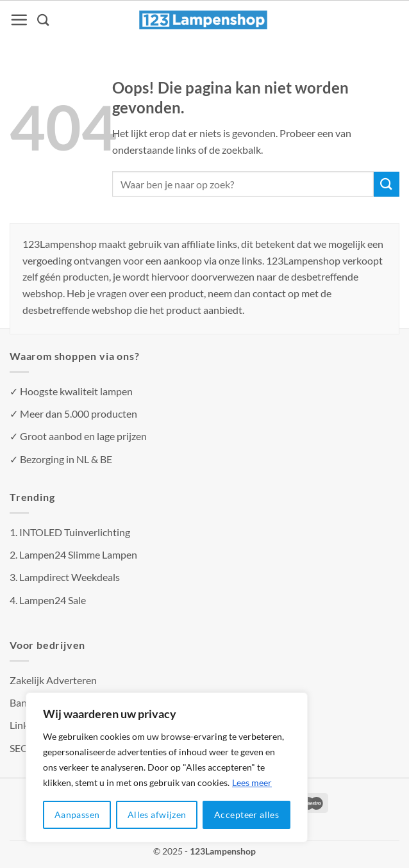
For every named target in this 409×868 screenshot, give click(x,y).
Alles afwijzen (157, 815)
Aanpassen (77, 815)
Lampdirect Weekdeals (70, 577)
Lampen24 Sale (53, 600)
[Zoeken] (44, 20)
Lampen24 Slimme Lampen (78, 554)
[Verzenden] (387, 184)
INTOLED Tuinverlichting (75, 532)
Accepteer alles (246, 815)
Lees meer (252, 782)
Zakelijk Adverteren (53, 680)
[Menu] (19, 20)
